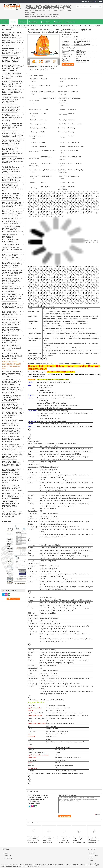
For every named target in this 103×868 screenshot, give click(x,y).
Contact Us (57, 22)
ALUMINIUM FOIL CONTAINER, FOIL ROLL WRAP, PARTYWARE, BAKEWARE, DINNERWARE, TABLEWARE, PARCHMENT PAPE (13, 221)
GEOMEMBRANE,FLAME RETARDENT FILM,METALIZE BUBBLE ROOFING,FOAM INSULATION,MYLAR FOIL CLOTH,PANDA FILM (11, 505)
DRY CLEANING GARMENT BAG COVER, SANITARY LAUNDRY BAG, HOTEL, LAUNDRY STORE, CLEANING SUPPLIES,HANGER (12, 196)
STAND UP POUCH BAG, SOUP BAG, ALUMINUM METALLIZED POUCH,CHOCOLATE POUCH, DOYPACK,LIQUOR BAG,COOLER (13, 35)
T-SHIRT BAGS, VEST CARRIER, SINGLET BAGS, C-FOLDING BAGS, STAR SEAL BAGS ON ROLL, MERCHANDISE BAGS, (12, 455)
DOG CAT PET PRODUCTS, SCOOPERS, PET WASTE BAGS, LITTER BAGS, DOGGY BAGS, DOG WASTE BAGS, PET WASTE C (12, 464)
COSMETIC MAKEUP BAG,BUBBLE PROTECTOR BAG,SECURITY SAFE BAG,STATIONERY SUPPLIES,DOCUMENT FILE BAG (12, 84)
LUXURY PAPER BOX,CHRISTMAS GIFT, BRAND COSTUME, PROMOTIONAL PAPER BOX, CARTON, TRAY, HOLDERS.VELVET (12, 257)
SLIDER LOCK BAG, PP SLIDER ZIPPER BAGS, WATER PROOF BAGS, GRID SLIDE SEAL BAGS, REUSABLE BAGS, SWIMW (11, 60)
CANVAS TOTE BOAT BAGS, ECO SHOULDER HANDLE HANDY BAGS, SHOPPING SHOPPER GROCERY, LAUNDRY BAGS (13, 415)
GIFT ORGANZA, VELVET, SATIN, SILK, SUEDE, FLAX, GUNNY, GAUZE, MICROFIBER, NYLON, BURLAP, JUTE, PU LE (12, 398)
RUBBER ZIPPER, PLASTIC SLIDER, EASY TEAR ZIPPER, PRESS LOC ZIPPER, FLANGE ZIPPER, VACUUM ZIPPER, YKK (13, 161)
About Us (23, 22)
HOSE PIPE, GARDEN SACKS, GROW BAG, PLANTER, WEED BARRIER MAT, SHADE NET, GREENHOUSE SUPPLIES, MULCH (12, 488)
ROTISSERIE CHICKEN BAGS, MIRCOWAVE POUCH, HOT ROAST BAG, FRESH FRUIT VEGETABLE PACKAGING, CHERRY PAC (12, 51)
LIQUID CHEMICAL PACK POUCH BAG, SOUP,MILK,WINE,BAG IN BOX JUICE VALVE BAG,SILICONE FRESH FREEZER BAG (13, 43)
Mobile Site (92, 863)
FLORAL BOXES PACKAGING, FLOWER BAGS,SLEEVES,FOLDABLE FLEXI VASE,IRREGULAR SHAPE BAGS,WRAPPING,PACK (12, 339)
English (99, 2)
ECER (37, 866)
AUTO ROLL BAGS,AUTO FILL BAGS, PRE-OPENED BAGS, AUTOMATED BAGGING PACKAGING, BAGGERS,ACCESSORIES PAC (13, 178)
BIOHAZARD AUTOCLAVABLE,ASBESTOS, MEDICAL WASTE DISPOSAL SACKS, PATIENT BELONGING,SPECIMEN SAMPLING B (13, 117)
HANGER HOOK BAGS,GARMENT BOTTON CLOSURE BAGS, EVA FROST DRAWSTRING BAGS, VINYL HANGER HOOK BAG (13, 92)
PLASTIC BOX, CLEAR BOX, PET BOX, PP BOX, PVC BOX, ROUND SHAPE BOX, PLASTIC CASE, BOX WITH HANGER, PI (12, 205)
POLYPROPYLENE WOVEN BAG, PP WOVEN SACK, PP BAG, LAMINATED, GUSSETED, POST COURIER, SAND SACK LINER (13, 423)
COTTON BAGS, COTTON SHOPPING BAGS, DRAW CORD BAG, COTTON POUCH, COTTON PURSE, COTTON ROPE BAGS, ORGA (50, 26)
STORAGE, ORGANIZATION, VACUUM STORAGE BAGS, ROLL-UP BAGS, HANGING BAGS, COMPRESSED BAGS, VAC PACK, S (13, 306)
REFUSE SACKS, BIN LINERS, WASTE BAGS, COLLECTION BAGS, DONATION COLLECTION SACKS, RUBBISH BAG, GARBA (12, 447)
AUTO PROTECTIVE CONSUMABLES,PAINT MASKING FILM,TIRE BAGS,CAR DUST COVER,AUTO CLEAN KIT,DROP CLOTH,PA (12, 170)
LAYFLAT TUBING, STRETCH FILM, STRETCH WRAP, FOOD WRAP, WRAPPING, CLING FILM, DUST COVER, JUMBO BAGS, (12, 281)
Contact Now (69, 64)
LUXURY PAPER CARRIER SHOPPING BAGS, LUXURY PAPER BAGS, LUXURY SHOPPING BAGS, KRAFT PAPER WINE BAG (12, 356)
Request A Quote (70, 22)
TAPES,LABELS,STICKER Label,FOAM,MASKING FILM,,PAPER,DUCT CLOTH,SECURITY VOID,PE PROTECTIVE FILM (10, 238)
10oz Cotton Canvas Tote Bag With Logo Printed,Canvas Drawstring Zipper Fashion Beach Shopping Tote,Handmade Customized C (48, 843)
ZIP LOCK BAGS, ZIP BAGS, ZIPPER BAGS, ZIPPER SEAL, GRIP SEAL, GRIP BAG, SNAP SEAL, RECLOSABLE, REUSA (13, 100)
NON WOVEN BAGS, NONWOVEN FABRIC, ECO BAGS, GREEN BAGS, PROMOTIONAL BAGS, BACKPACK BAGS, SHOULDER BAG (12, 390)
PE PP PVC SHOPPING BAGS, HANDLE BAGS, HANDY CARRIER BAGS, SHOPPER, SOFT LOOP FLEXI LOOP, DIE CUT (12, 439)
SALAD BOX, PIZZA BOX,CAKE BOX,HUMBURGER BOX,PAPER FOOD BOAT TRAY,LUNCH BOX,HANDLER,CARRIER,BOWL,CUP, (13, 229)
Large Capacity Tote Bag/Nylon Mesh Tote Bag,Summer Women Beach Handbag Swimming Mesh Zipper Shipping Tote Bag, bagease (94, 842)
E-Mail (91, 858)
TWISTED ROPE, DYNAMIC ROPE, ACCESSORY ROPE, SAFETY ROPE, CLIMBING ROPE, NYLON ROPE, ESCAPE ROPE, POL (13, 514)
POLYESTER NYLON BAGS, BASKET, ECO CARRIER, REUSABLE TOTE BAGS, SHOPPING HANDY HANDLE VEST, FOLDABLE (13, 374)
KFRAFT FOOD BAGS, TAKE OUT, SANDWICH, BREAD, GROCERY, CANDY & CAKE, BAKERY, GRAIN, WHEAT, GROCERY (12, 348)
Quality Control (46, 22)
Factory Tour (33, 22)
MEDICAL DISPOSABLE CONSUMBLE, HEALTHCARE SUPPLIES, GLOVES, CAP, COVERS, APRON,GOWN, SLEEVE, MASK (13, 135)
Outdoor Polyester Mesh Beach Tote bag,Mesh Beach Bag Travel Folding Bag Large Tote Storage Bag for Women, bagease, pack (79, 842)
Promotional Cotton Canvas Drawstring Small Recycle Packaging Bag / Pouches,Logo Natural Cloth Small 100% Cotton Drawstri (44, 68)
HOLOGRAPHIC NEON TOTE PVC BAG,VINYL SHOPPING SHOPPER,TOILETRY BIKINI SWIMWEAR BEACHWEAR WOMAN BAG (12, 152)
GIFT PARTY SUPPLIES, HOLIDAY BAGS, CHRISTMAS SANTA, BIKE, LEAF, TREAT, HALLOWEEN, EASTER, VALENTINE (12, 289)
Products (13, 22)
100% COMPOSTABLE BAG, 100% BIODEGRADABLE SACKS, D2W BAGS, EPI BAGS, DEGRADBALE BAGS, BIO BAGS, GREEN (12, 143)
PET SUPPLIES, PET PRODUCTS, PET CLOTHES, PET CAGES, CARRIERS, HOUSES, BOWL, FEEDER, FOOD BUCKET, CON (12, 472)
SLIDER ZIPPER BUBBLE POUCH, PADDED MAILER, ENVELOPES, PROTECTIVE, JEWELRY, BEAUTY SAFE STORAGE (12, 76)
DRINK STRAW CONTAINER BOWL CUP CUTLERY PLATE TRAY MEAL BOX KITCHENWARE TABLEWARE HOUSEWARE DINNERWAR (12, 273)
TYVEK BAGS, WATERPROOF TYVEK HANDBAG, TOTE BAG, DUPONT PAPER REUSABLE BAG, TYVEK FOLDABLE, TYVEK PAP (13, 297)
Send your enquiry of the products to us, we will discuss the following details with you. (65, 309)
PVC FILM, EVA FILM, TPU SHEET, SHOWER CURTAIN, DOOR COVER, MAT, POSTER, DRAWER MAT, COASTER (12, 480)
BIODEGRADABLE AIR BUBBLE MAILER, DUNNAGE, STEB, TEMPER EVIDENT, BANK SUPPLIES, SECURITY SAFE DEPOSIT (13, 68)
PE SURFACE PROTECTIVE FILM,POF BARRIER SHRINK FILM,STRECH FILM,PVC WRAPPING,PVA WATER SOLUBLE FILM (12, 187)
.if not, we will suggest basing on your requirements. (56, 314)
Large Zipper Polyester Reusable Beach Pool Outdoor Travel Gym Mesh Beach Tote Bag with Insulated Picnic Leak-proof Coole (64, 842)
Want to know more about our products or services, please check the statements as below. (67, 351)
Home (5, 22)
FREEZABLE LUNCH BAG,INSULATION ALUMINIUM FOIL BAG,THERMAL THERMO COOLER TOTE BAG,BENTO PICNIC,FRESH (12, 213)
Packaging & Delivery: (34, 441)
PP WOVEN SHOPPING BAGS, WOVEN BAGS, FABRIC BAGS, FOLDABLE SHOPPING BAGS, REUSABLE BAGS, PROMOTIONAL (12, 407)
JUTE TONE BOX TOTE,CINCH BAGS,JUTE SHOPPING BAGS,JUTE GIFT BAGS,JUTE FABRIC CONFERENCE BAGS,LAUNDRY (13, 382)
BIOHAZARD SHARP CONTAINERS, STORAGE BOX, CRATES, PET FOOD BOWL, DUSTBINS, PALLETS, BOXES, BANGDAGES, (13, 126)
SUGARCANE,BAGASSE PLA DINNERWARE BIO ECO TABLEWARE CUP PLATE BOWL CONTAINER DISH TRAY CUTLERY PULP (12, 248)
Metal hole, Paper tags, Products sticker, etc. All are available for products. (62, 348)
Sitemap (91, 861)
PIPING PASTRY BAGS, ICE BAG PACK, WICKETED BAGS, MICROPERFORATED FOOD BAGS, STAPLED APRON (12, 314)
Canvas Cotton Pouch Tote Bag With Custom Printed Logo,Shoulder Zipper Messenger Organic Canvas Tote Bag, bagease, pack (33, 842)
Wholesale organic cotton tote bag (55, 705)
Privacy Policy (5, 865)
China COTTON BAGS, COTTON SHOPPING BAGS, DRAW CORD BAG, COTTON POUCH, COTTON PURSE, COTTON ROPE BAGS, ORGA (48, 865)
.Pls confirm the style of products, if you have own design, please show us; (62, 311)
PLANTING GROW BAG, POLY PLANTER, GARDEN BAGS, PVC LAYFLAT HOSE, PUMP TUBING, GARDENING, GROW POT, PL (11, 322)
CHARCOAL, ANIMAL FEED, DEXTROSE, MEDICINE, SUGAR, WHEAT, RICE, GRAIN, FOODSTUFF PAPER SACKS (12, 330)
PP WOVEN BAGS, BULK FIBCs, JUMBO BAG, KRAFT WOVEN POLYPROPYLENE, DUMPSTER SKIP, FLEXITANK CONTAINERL (11, 431)
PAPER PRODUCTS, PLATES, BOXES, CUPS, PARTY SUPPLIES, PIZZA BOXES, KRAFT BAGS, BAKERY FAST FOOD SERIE (12, 265)
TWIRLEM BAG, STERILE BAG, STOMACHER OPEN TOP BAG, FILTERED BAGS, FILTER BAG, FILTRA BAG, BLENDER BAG (11, 108)
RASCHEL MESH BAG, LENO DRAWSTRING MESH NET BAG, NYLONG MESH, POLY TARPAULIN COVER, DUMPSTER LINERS (12, 496)
